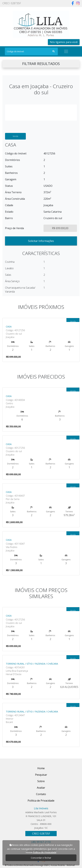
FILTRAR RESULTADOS (41, 64)
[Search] (31, 51)
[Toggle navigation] (66, 51)
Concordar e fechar (41, 858)
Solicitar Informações (41, 241)
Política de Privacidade (45, 852)
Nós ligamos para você (64, 42)
